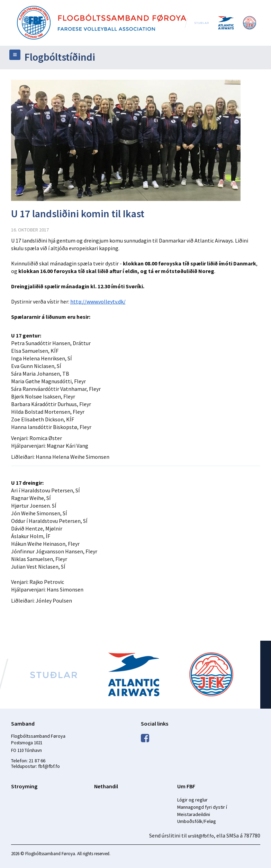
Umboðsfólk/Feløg (197, 821)
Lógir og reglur (192, 800)
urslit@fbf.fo (201, 836)
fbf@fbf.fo (49, 766)
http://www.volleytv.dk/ (98, 301)
